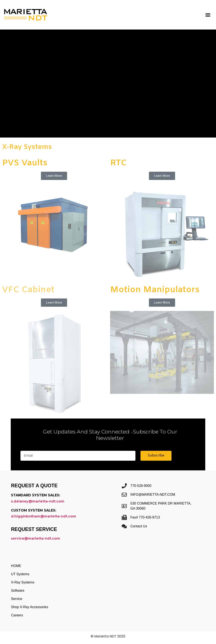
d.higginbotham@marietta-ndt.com (44, 516)
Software (18, 591)
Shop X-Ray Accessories (30, 607)
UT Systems (20, 574)
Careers (17, 615)
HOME (16, 566)
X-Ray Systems (23, 582)
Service (17, 599)
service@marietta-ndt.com (36, 538)
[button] (208, 15)
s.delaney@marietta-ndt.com (38, 501)
